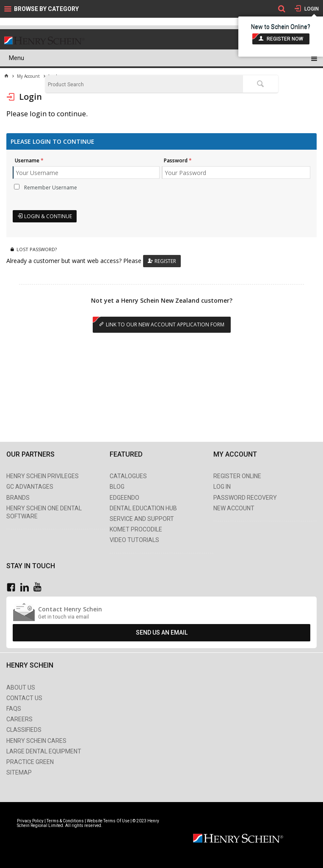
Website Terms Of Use (108, 821)
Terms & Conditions (65, 821)
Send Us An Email (162, 633)
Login (311, 9)
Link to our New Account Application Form (165, 324)
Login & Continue (48, 216)
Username (27, 160)
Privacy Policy (31, 821)
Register (165, 261)
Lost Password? (37, 249)
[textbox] (144, 85)
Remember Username (51, 188)
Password (176, 160)
